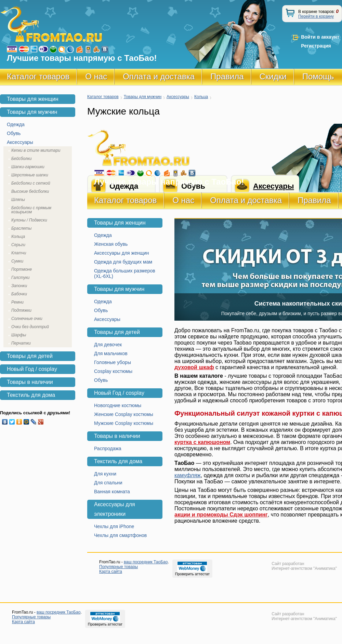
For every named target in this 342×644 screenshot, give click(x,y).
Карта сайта (111, 572)
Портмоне (22, 269)
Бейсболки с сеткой (31, 183)
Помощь (318, 76)
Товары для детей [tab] (30, 356)
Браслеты (21, 228)
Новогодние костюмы (118, 405)
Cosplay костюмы (113, 371)
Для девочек (108, 345)
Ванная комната (112, 492)
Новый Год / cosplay (119, 393)
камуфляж (188, 475)
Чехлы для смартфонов (120, 535)
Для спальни (108, 483)
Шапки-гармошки (28, 167)
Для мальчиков (111, 353)
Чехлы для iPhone (114, 526)
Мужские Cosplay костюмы (124, 423)
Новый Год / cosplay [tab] (32, 369)
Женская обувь (111, 244)
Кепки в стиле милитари (36, 150)
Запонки (19, 286)
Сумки (17, 261)
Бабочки (19, 294)
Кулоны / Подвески (29, 220)
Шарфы (19, 335)
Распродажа (108, 448)
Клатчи (19, 253)
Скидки (273, 76)
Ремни (17, 302)
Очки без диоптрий (30, 327)
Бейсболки (21, 159)
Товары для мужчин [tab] (32, 112)
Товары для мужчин (143, 97)
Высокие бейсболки (30, 191)
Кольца (201, 97)
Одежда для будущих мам (123, 262)
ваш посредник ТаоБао (146, 562)
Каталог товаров (38, 76)
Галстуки (21, 278)
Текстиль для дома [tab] (31, 395)
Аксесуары (273, 186)
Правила (227, 76)
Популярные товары (119, 567)
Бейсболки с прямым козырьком (31, 210)
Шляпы (18, 200)
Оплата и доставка (159, 76)
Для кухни (105, 474)
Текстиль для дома (118, 461)
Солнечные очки (27, 319)
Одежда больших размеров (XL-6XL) (125, 273)
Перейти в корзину (316, 16)
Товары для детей (117, 332)
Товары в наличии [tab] (30, 382)
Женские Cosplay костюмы (124, 414)
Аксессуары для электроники (115, 509)
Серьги (18, 245)
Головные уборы (113, 362)
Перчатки (21, 343)
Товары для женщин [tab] (33, 99)
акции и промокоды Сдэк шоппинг (221, 515)
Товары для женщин (120, 223)
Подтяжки (21, 310)
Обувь (101, 310)
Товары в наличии (117, 436)
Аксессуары (178, 97)
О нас (96, 76)
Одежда (103, 235)
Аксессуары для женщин (122, 253)
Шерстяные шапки (30, 175)
